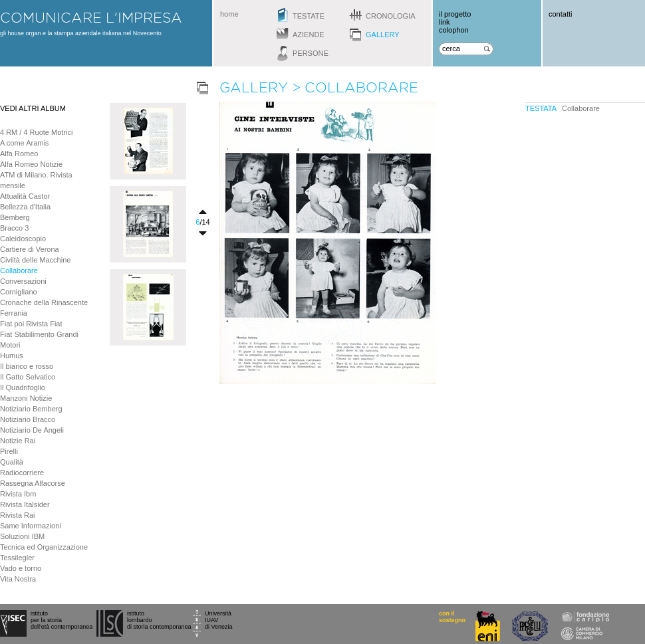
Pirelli (9, 451)
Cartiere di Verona (30, 249)
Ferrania (14, 313)
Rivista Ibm (18, 494)
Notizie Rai (18, 441)
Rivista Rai (18, 515)
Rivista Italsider (25, 504)
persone (311, 53)
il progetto (455, 14)
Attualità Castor (25, 196)
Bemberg (15, 217)
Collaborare (19, 270)
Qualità (12, 462)
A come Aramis (24, 143)
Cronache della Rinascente (44, 302)
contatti (560, 14)
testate (309, 16)
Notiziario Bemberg (31, 409)
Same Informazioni (31, 526)
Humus (12, 356)
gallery (383, 35)
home (229, 14)
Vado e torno (21, 568)
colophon (454, 30)
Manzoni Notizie (26, 398)
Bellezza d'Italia (25, 207)
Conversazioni (23, 281)
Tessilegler (17, 558)
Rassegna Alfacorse (33, 483)
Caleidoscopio (23, 239)
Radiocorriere (22, 473)
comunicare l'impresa (91, 17)
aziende (309, 35)
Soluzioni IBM (22, 536)
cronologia (391, 16)
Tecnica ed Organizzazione (44, 547)
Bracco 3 (14, 228)
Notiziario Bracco (28, 419)
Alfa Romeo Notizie (31, 164)
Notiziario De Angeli (32, 430)
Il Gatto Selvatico (28, 377)
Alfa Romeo (19, 154)
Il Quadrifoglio (23, 387)
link (445, 22)
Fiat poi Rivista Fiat (31, 324)
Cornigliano (19, 292)
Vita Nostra (18, 579)
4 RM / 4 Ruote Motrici (36, 132)
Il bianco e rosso (27, 366)
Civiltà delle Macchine (35, 260)
